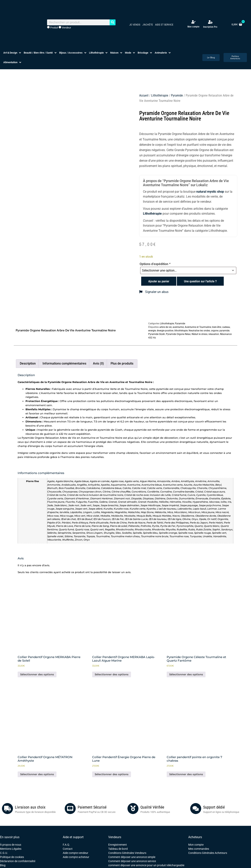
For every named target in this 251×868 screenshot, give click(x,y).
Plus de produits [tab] (122, 363)
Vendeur (65, 27)
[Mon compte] (193, 22)
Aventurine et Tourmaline (198, 327)
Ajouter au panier (159, 281)
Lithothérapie (160, 95)
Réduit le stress (200, 334)
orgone (215, 331)
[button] (13, 53)
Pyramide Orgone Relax (178, 334)
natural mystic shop (210, 192)
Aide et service (164, 25)
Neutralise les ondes (199, 331)
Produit (53, 27)
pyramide (224, 331)
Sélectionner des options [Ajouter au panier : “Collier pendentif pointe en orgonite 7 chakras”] (186, 774)
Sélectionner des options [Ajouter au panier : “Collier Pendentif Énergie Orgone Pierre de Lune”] (112, 774)
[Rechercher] (113, 22)
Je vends (135, 25)
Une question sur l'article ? (200, 281)
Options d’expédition (155, 264)
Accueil (144, 95)
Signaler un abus (154, 292)
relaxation (214, 334)
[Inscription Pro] (210, 22)
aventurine (178, 327)
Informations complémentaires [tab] (64, 363)
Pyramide (177, 95)
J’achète (148, 25)
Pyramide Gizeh (157, 334)
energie (152, 331)
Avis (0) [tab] (98, 363)
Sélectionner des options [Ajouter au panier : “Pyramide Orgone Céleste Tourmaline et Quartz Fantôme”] (186, 674)
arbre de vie (166, 327)
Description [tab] (28, 363)
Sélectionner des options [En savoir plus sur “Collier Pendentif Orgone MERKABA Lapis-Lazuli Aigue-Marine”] (112, 674)
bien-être (217, 327)
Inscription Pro (210, 27)
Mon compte (193, 27)
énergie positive (165, 331)
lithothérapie (181, 331)
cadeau (226, 327)
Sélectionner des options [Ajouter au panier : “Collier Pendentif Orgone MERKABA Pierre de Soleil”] (37, 674)
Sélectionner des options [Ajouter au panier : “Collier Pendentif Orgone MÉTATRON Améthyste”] (37, 774)
